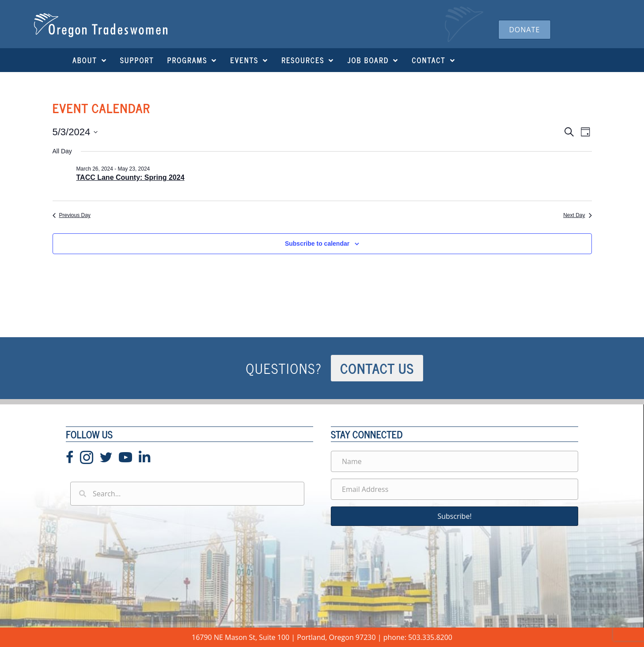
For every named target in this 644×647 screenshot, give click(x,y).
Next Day (577, 215)
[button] (455, 516)
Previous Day (72, 215)
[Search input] (187, 494)
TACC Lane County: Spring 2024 (131, 177)
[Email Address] (455, 489)
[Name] (455, 461)
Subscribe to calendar (317, 244)
